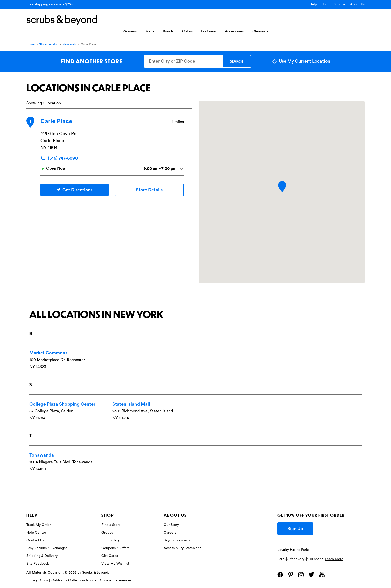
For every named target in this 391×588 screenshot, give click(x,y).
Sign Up (295, 529)
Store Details (149, 190)
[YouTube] (322, 575)
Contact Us (35, 540)
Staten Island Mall (131, 404)
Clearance (260, 31)
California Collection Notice (74, 580)
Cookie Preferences (116, 580)
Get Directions (75, 190)
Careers (170, 533)
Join (325, 4)
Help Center (36, 533)
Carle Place (56, 121)
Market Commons (48, 353)
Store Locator (49, 44)
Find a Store (111, 525)
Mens (150, 31)
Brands (168, 31)
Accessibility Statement (182, 548)
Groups (339, 4)
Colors (187, 31)
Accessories (234, 31)
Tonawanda (42, 455)
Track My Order (39, 525)
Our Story (171, 525)
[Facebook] (280, 575)
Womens (130, 31)
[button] (282, 187)
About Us (357, 4)
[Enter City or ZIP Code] (183, 61)
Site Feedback (38, 564)
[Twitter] (311, 575)
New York (69, 44)
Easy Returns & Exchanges (47, 548)
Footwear (209, 31)
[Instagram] (301, 575)
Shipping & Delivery (42, 556)
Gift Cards (110, 556)
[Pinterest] (291, 575)
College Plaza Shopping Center (62, 404)
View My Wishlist (115, 564)
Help (313, 4)
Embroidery (111, 540)
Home (31, 44)
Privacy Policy (37, 580)
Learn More (334, 559)
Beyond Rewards (177, 540)
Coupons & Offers (115, 548)
